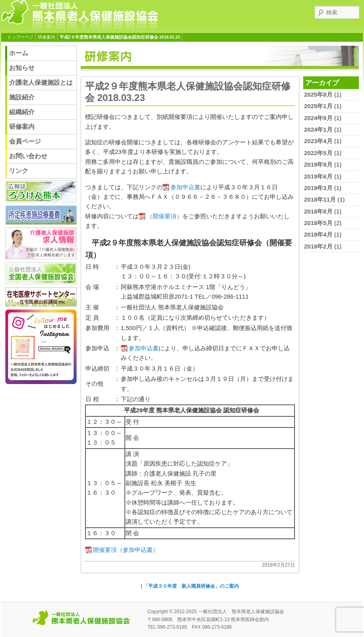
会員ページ (25, 141)
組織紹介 (22, 112)
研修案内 (46, 37)
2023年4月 (318, 141)
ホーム (19, 53)
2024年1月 (318, 129)
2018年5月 (318, 223)
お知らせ (22, 68)
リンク (19, 171)
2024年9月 (318, 118)
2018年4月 (318, 234)
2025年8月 (318, 94)
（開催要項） (165, 216)
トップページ (20, 37)
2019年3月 (318, 188)
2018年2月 (318, 246)
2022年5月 (318, 153)
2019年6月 (318, 176)
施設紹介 (22, 97)
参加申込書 (185, 187)
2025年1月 (318, 106)
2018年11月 (320, 199)
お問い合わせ (28, 156)
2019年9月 (318, 164)
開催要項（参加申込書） (126, 550)
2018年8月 (318, 211)
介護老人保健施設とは (41, 83)
